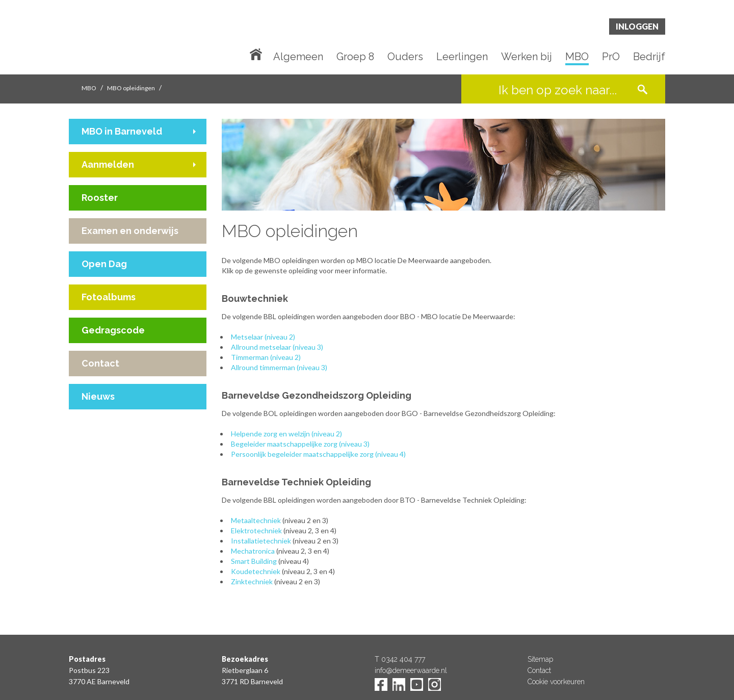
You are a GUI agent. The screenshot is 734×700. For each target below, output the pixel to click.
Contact (100, 363)
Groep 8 (355, 57)
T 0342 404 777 (400, 659)
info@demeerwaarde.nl (411, 670)
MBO (577, 57)
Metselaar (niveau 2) (263, 337)
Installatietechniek (261, 541)
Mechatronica (253, 551)
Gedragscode (113, 330)
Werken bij (527, 57)
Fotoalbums (109, 297)
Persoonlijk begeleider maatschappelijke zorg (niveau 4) (318, 454)
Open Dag (104, 264)
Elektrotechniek (256, 530)
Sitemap (540, 659)
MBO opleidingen (131, 88)
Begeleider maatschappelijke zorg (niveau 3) (300, 444)
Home (258, 54)
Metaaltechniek (256, 520)
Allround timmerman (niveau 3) (279, 367)
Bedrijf (649, 57)
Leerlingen (462, 57)
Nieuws (98, 396)
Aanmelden (108, 164)
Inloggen (637, 26)
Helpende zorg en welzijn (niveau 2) (286, 434)
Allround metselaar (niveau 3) (277, 347)
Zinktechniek (252, 581)
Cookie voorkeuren (556, 682)
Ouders (405, 57)
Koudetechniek (256, 571)
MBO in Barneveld (122, 131)
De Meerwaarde (130, 39)
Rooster (100, 198)
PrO (611, 57)
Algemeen (298, 57)
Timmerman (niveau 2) (266, 357)
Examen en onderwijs (130, 231)
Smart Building (254, 561)
